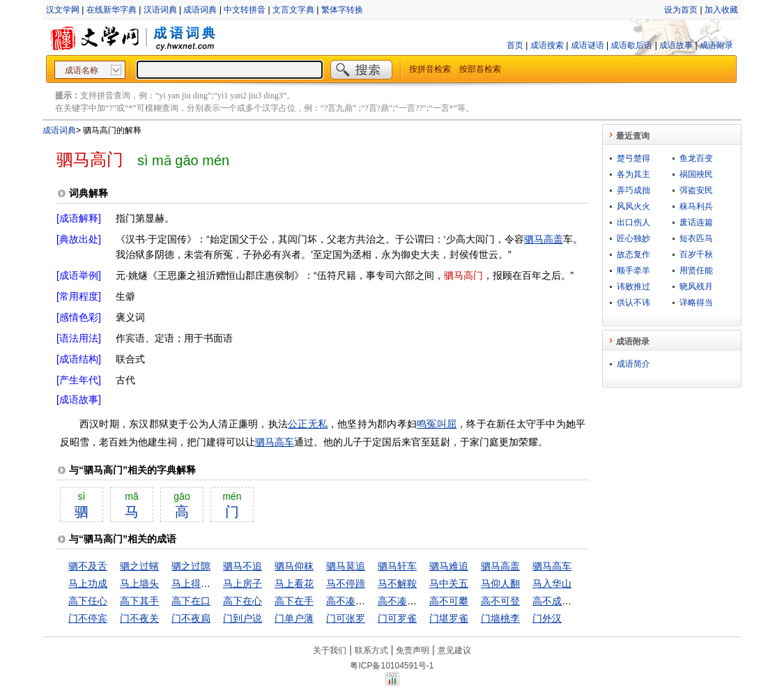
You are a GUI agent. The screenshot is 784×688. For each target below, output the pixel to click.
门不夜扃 (191, 618)
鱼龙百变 (696, 158)
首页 (515, 45)
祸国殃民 (696, 174)
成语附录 (716, 45)
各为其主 (633, 174)
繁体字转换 (342, 10)
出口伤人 (633, 222)
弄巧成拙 (633, 190)
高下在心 (243, 601)
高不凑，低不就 (412, 601)
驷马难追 (449, 566)
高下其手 (139, 601)
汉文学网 (63, 10)
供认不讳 (633, 303)
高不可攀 (449, 601)
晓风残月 (696, 286)
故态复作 (633, 254)
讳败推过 (633, 286)
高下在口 (191, 601)
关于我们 (330, 650)
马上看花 (294, 583)
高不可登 (500, 601)
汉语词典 (160, 10)
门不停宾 (88, 618)
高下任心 (88, 601)
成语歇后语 (631, 45)
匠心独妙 (633, 238)
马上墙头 (139, 583)
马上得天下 (196, 583)
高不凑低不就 (355, 601)
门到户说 (243, 618)
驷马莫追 (346, 566)
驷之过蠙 (139, 566)
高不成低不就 (562, 601)
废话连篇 (696, 222)
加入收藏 (721, 10)
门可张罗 (346, 618)
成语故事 (676, 45)
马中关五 (449, 583)
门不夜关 (139, 618)
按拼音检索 (430, 69)
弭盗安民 (696, 190)
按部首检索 (480, 69)
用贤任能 (696, 270)
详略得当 (696, 303)
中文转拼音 (245, 10)
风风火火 (633, 206)
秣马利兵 (696, 206)
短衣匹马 (696, 238)
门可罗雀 (397, 618)
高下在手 (294, 601)
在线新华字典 (112, 10)
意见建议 (454, 650)
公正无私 (308, 424)
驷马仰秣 (294, 566)
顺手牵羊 (633, 270)
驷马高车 (275, 442)
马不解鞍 (397, 583)
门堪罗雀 (449, 618)
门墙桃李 (500, 618)
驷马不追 (243, 566)
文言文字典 (293, 10)
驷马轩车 (397, 566)
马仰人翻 (500, 583)
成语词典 (200, 10)
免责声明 (413, 650)
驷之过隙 (191, 566)
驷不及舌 (88, 566)
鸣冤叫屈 (437, 424)
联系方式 (371, 650)
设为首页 (681, 10)
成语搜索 (547, 45)
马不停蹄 (346, 583)
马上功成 (88, 583)
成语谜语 (587, 45)
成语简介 (633, 364)
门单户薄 (294, 618)
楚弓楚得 (633, 158)
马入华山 (552, 583)
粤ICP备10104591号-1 (392, 666)
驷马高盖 (544, 239)
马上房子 (243, 583)
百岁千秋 (696, 254)
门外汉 (547, 618)
